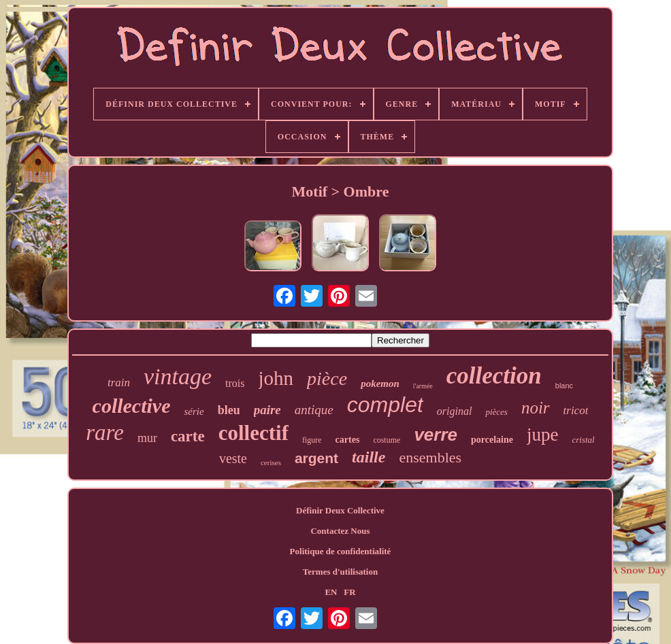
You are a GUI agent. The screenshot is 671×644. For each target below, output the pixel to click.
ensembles (430, 457)
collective (132, 406)
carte (188, 436)
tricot (576, 410)
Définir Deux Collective (340, 510)
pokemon (380, 384)
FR (349, 592)
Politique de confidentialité (341, 551)
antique (314, 410)
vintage (178, 376)
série (194, 411)
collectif (253, 433)
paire (267, 410)
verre (436, 435)
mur (147, 438)
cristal (583, 440)
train (119, 383)
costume (387, 440)
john (276, 378)
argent (316, 458)
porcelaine (492, 440)
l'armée (423, 386)
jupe (543, 435)
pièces (496, 412)
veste (233, 458)
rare (105, 433)
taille (369, 457)
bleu (229, 410)
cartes (348, 440)
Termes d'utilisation (340, 572)
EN (331, 592)
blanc (564, 386)
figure (312, 440)
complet (385, 405)
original (455, 411)
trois (235, 383)
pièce (327, 378)
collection (494, 376)
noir (536, 408)
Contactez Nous (340, 531)
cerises (271, 462)
